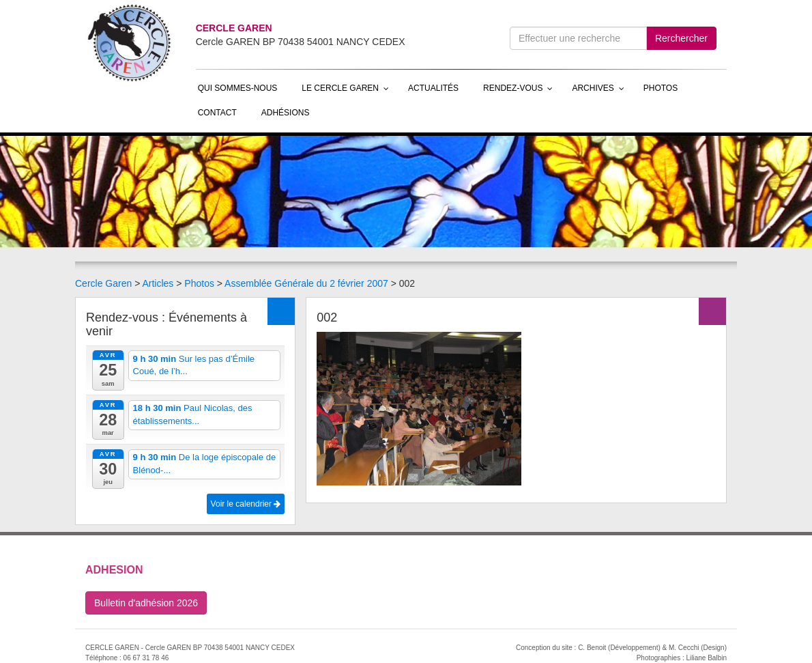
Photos (199, 283)
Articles (158, 283)
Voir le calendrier (246, 504)
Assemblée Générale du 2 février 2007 (306, 283)
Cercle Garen (103, 283)
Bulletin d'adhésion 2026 (146, 603)
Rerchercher (681, 38)
